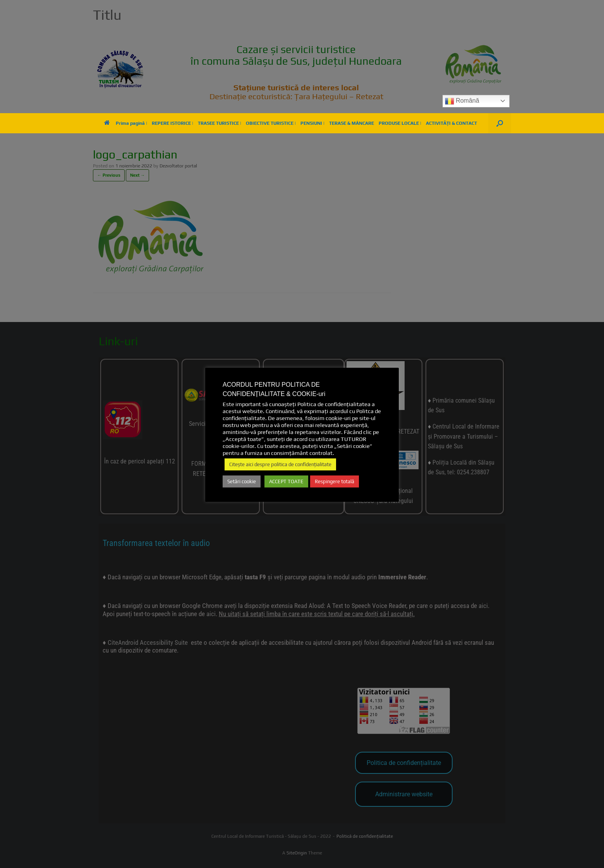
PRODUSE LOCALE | (400, 123)
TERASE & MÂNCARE (352, 123)
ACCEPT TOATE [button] (286, 481)
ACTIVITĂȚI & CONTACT (451, 123)
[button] (500, 123)
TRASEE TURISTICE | (220, 123)
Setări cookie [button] (242, 481)
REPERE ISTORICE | (172, 123)
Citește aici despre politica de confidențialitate (280, 464)
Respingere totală (335, 481)
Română (462, 101)
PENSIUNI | (312, 123)
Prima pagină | (126, 123)
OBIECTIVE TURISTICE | (271, 123)
